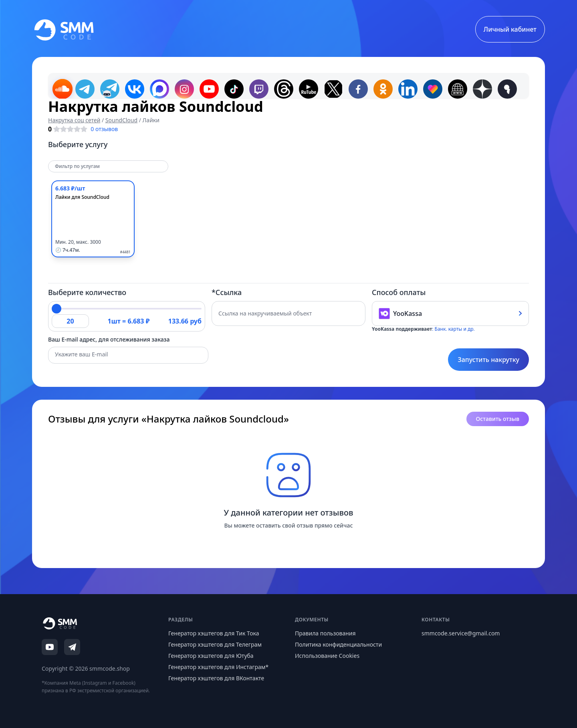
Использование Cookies (327, 656)
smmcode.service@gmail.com (461, 633)
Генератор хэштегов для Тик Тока (214, 633)
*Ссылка (227, 292)
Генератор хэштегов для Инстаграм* (218, 667)
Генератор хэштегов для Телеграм (215, 644)
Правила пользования (325, 633)
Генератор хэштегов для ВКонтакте (216, 678)
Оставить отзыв (498, 419)
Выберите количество (87, 292)
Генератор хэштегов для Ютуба (211, 656)
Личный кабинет (510, 29)
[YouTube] (50, 647)
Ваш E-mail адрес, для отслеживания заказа (109, 339)
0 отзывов (104, 129)
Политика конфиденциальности (338, 644)
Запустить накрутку (488, 360)
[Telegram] (72, 647)
